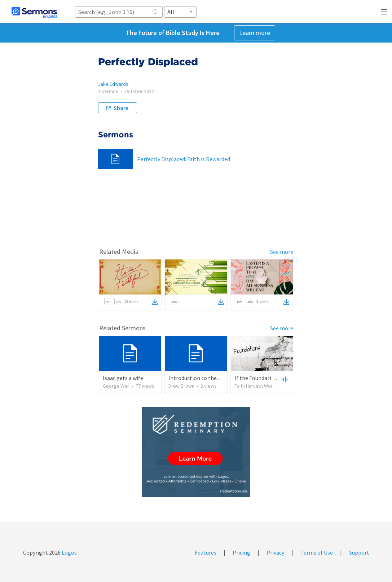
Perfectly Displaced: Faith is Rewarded (184, 159)
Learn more (255, 33)
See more (282, 252)
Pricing (241, 552)
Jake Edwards (113, 84)
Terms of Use (317, 552)
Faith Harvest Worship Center (266, 386)
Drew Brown (181, 386)
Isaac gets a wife (123, 378)
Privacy (275, 552)
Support (359, 552)
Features (206, 552)
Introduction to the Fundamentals (211, 378)
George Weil (116, 386)
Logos (69, 552)
